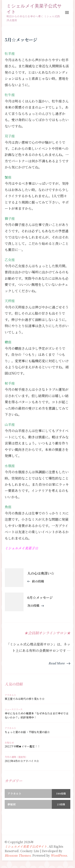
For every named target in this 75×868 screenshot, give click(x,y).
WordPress (59, 855)
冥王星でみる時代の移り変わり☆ (25, 699)
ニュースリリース (14, 709)
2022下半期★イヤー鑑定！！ (22, 746)
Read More (57, 663)
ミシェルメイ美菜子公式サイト (34, 9)
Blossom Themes (18, 855)
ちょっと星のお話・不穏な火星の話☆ (27, 732)
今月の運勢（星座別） (16, 757)
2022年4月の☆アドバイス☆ (22, 761)
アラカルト (10, 695)
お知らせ (9, 743)
